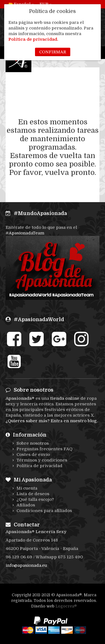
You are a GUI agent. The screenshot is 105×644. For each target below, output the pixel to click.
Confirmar (53, 52)
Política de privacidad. (33, 39)
